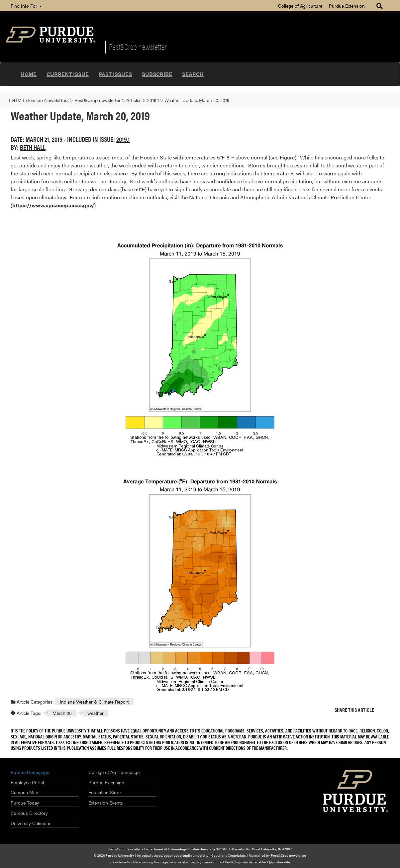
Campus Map (24, 792)
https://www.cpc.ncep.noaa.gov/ (53, 205)
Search (193, 74)
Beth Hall (33, 147)
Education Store (104, 792)
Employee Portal (27, 782)
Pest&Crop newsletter (138, 47)
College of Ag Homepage (114, 772)
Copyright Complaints (229, 855)
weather (96, 713)
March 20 (62, 713)
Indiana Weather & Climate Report (94, 702)
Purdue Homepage (30, 772)
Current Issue (68, 74)
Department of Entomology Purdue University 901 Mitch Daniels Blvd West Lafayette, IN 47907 (218, 849)
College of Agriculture (300, 6)
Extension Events (106, 803)
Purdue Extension (347, 6)
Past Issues (115, 74)
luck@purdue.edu (276, 862)
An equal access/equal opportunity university (173, 855)
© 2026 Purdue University (114, 855)
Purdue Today (25, 803)
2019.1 (123, 139)
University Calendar (31, 823)
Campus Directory (29, 813)
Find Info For (26, 6)
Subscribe (157, 74)
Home (29, 74)
